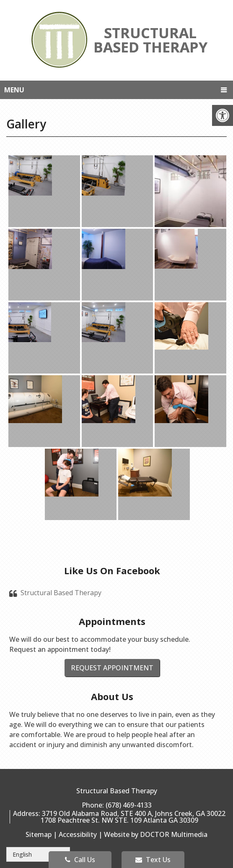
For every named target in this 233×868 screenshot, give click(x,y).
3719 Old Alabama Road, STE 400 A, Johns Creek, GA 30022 (134, 813)
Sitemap (39, 834)
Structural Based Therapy (61, 593)
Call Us (80, 860)
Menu (14, 90)
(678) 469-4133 (129, 805)
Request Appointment (112, 668)
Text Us (153, 860)
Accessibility (78, 834)
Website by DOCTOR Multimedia (156, 834)
